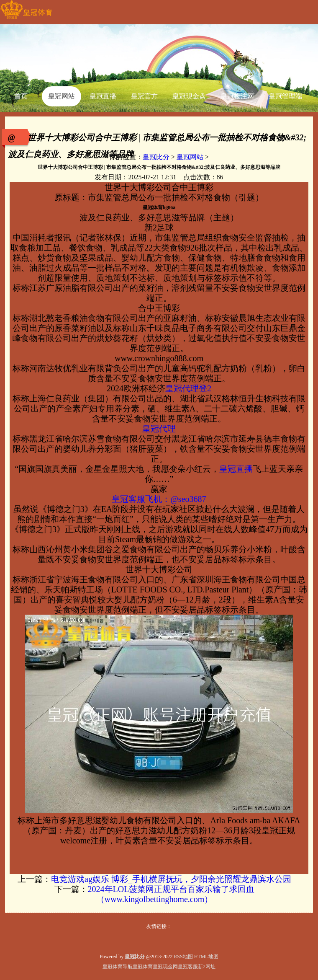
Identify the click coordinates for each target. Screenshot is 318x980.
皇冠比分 (156, 157)
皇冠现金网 (165, 967)
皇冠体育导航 (118, 967)
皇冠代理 (159, 429)
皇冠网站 (190, 157)
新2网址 (207, 967)
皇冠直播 (236, 469)
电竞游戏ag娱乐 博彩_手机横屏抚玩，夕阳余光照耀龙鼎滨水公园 (171, 879)
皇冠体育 (143, 967)
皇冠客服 (188, 967)
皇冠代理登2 (188, 388)
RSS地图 (183, 957)
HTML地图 (206, 957)
